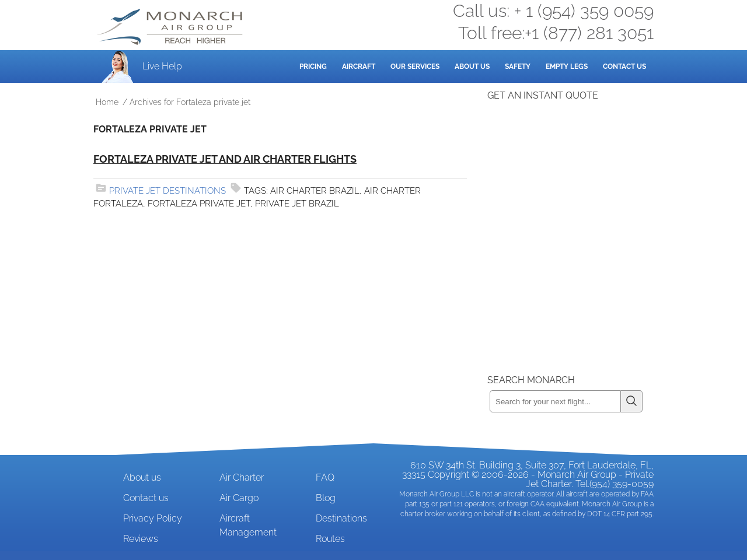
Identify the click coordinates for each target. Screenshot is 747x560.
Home (107, 102)
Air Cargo (239, 498)
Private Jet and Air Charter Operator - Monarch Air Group (171, 27)
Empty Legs (567, 66)
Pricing (313, 66)
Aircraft (359, 66)
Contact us (146, 498)
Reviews (141, 539)
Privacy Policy (153, 518)
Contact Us (624, 66)
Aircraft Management (248, 525)
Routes (330, 539)
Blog (326, 498)
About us (142, 477)
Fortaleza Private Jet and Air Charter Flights (225, 159)
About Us (472, 66)
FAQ (325, 477)
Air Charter (242, 477)
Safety (518, 66)
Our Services (415, 66)
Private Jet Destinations (167, 191)
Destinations (341, 518)
